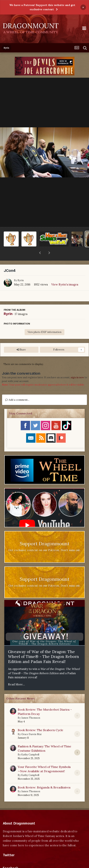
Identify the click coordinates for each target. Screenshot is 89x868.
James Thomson (31, 708)
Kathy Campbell (30, 745)
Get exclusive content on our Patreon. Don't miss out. (44, 540)
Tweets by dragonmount (19, 852)
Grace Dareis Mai (31, 725)
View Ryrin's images (65, 275)
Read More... (17, 675)
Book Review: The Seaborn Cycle (40, 720)
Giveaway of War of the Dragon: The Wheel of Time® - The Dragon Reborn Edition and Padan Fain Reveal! (43, 647)
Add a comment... (17, 390)
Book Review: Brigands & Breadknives (44, 778)
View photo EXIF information (44, 322)
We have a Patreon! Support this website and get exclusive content (42, 7)
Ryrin (21, 271)
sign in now (77, 368)
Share (21, 340)
